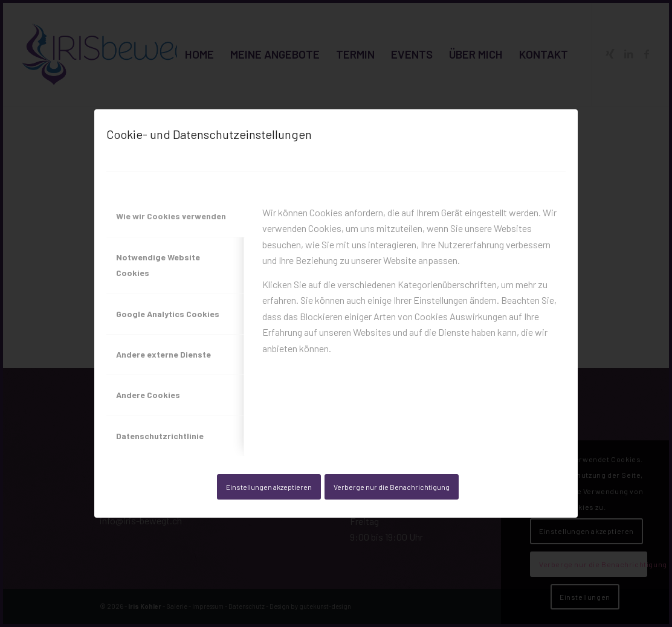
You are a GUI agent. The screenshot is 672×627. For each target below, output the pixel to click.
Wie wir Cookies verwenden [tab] (171, 216)
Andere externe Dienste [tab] (163, 354)
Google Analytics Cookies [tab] (168, 314)
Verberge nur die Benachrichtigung (392, 487)
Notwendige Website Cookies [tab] (158, 265)
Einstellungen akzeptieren (269, 487)
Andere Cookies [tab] (148, 395)
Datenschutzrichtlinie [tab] (160, 436)
